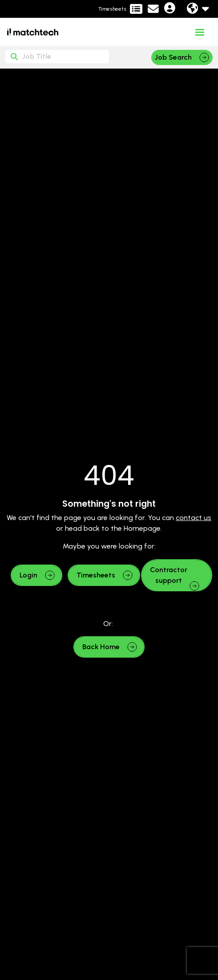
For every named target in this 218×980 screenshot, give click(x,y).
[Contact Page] (153, 9)
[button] (36, 575)
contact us (194, 518)
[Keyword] (57, 57)
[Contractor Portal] (120, 9)
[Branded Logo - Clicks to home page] (33, 32)
